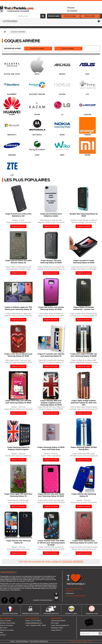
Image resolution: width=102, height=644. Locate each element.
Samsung (12, 155)
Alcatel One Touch (12, 74)
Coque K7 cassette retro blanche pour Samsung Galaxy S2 (51, 355)
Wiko (62, 155)
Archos (62, 74)
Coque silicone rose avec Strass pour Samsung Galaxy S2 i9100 (51, 495)
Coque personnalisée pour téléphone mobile (51, 215)
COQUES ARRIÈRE (73, 562)
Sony (37, 155)
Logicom (87, 114)
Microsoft (12, 135)
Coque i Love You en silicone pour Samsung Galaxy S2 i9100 (18, 355)
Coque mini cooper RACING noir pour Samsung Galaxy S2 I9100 (84, 355)
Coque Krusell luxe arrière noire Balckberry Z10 (18, 215)
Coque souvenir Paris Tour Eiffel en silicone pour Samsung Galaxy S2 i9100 (51, 543)
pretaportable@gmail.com (34, 623)
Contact (73, 641)
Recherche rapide (54, 16)
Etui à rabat (55, 623)
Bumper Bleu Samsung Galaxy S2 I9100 (84, 215)
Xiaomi (87, 155)
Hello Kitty (22, 407)
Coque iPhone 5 (56, 630)
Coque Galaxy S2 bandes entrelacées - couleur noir (84, 308)
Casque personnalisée (58, 621)
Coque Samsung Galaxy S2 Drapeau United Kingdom (18, 448)
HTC (87, 94)
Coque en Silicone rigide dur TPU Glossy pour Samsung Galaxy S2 (18, 308)
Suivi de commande (6, 625)
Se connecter (72, 11)
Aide (1, 632)
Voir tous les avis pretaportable (76, 596)
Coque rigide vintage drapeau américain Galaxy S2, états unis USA (84, 403)
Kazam (37, 114)
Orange (87, 135)
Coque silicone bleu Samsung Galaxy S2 (84, 495)
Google (62, 94)
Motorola (37, 135)
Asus (87, 74)
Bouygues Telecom (37, 94)
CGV (90, 641)
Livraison (3, 635)
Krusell (22, 220)
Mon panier (4, 628)
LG (62, 114)
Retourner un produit (7, 630)
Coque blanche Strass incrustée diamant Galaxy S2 (18, 262)
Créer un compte (5, 621)
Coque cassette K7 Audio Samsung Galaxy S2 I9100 (84, 262)
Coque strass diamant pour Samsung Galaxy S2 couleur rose (84, 542)
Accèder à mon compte (8, 623)
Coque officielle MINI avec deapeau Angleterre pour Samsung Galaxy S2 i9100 (51, 403)
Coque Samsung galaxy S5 (60, 625)
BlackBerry (12, 94)
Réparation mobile (57, 628)
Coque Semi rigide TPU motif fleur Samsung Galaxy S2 (18, 495)
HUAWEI (12, 114)
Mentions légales (82, 641)
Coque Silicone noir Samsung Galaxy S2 (18, 542)
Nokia (62, 135)
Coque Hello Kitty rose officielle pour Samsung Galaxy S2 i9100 (18, 402)
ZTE (12, 175)
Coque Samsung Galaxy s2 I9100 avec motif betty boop (51, 448)
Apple (37, 74)
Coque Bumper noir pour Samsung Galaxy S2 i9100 (51, 262)
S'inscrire (71, 8)
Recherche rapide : (13, 49)
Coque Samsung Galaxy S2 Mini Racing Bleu (84, 448)
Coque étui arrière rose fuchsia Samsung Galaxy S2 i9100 (51, 308)
